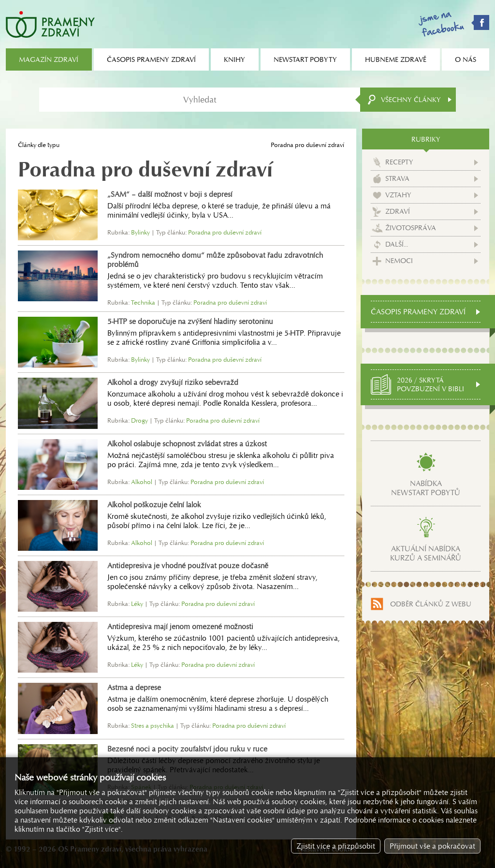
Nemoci (399, 261)
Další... (397, 244)
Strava (397, 178)
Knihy (234, 59)
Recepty (399, 162)
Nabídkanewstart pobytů (426, 488)
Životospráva (411, 228)
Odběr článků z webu (431, 604)
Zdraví (398, 211)
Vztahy (398, 195)
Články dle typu (39, 145)
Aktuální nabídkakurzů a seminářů (426, 553)
